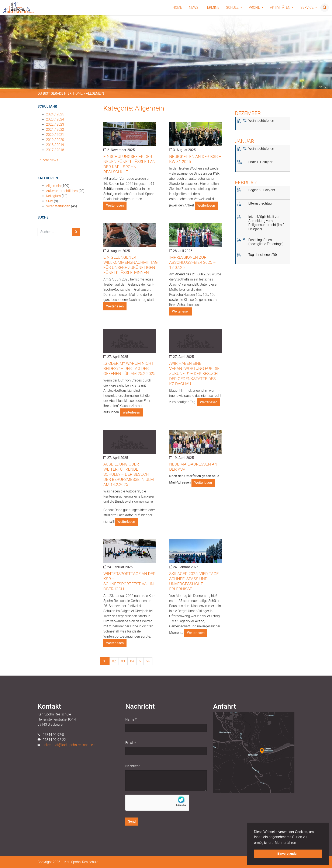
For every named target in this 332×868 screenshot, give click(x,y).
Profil (256, 8)
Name (131, 719)
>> (148, 661)
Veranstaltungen (58, 206)
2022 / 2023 (55, 124)
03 (123, 661)
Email (130, 743)
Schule (234, 8)
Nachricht (132, 766)
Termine (212, 8)
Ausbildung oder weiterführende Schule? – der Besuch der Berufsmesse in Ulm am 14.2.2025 (129, 474)
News (194, 8)
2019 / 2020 (55, 140)
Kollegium (53, 196)
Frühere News (48, 160)
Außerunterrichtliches (62, 191)
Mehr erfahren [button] (286, 843)
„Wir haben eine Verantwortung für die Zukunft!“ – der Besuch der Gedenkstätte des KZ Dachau (194, 374)
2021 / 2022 (55, 130)
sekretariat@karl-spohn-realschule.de (70, 745)
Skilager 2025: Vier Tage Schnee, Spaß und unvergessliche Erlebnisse (194, 581)
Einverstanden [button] (288, 854)
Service (309, 8)
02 (114, 661)
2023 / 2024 (55, 119)
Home (177, 8)
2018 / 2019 (55, 145)
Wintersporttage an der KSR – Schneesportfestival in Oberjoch (129, 581)
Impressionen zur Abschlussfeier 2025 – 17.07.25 (192, 262)
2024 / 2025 (55, 114)
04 (132, 661)
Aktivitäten (282, 8)
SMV (50, 201)
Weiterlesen (115, 206)
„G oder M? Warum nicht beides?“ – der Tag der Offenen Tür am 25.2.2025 (129, 368)
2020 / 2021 (55, 135)
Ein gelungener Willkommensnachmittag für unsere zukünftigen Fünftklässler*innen (131, 265)
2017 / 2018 (55, 150)
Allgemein (53, 186)
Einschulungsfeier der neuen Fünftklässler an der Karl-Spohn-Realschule (129, 164)
